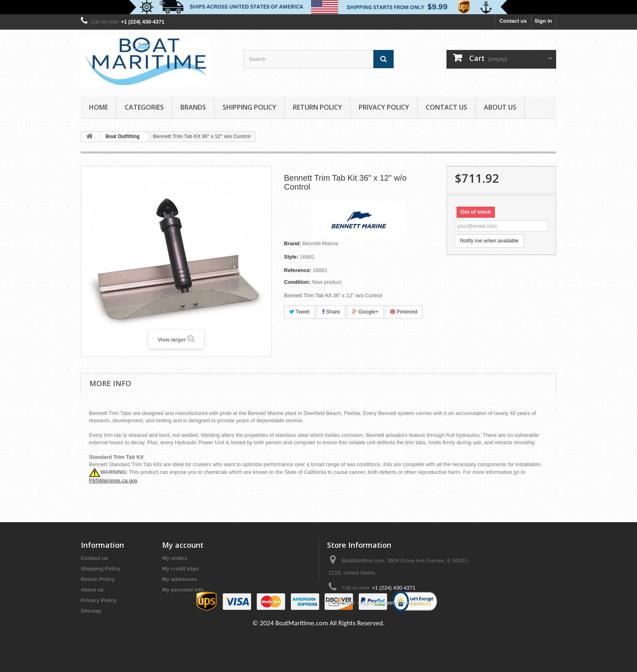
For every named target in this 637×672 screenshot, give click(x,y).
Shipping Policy (249, 107)
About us (500, 107)
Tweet (299, 312)
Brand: (292, 243)
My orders (175, 558)
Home (99, 107)
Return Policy (317, 107)
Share (331, 312)
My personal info (183, 590)
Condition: (297, 282)
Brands (193, 107)
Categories (144, 107)
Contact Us (446, 107)
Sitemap (91, 611)
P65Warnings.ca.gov (113, 481)
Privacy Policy (384, 107)
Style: (291, 257)
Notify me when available (489, 241)
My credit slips (180, 569)
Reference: (298, 270)
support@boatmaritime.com (390, 603)
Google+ (365, 312)
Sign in (543, 21)
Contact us (513, 21)
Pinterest (404, 312)
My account (183, 545)
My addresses (180, 579)
